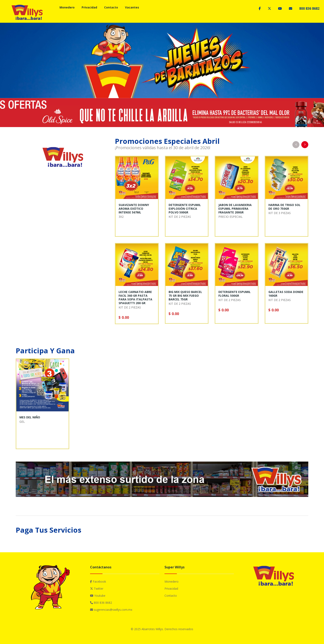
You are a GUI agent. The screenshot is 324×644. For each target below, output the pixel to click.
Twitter (97, 589)
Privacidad (89, 7)
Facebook (98, 582)
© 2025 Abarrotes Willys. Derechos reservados (162, 629)
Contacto (111, 7)
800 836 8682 (309, 8)
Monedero (67, 7)
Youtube (98, 596)
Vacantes (132, 7)
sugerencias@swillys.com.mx (111, 610)
